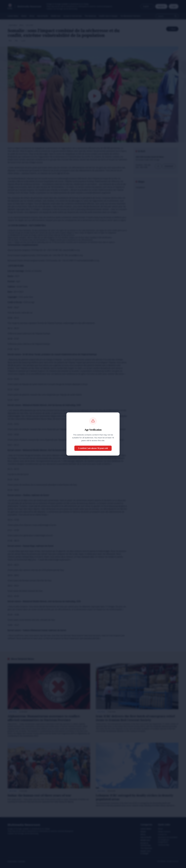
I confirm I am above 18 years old (93, 448)
